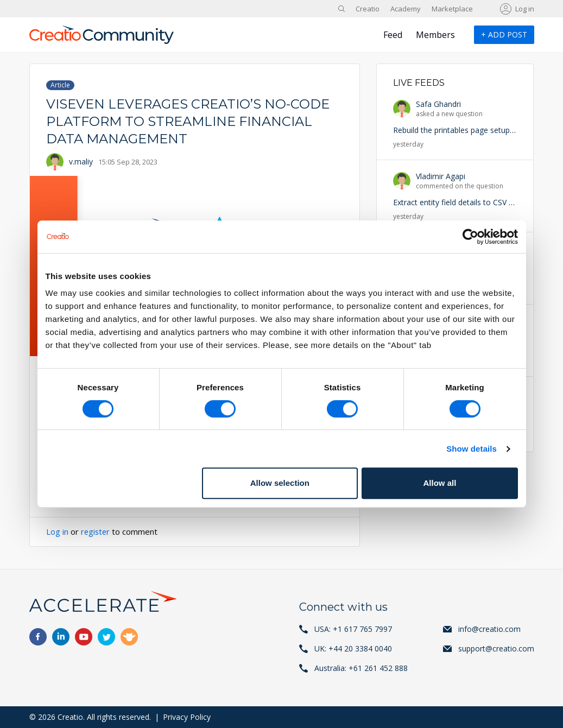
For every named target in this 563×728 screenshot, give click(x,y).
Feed (393, 35)
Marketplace (452, 9)
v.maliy (81, 162)
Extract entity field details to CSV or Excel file (471, 202)
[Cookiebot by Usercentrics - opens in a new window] (470, 237)
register (96, 531)
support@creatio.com (496, 648)
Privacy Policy (187, 717)
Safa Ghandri (438, 104)
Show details (472, 449)
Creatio (368, 9)
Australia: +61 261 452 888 (361, 668)
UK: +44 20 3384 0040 (353, 648)
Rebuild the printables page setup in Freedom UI (477, 130)
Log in (525, 9)
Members (435, 35)
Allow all (440, 483)
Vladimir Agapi (441, 176)
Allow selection (280, 483)
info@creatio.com (489, 629)
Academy (406, 9)
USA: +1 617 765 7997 (353, 629)
